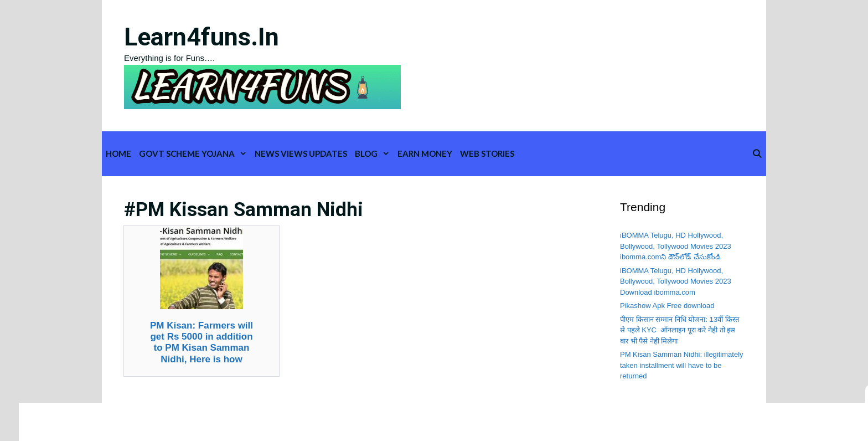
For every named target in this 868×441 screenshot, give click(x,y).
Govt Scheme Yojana (195, 154)
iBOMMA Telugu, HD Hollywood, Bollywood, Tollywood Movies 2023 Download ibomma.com (676, 281)
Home (118, 153)
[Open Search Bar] (757, 154)
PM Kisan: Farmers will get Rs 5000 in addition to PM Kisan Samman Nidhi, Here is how (201, 342)
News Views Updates (301, 153)
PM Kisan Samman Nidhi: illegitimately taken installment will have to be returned (682, 365)
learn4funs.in (201, 37)
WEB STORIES (487, 153)
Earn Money (425, 153)
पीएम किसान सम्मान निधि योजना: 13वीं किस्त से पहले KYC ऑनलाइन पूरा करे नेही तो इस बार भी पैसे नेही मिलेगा (680, 330)
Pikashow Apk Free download (667, 306)
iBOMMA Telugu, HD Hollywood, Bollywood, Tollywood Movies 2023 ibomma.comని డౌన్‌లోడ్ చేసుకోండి (676, 246)
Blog (374, 154)
